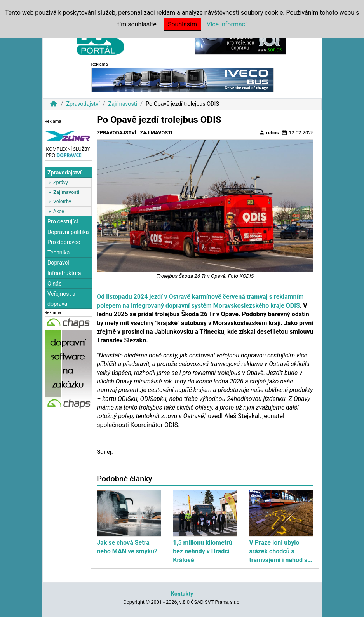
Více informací (227, 24)
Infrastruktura (64, 273)
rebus (269, 132)
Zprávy (61, 182)
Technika (59, 253)
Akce (59, 211)
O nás (55, 284)
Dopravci (58, 263)
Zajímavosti (123, 104)
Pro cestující (63, 222)
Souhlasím (182, 24)
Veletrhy (62, 201)
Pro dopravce (64, 242)
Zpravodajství (83, 104)
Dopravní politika (68, 232)
